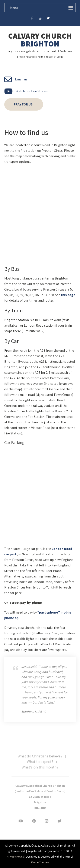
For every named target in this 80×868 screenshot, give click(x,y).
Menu (14, 8)
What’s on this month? (40, 767)
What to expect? (40, 762)
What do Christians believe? (40, 756)
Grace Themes (40, 862)
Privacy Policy (15, 857)
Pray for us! (24, 104)
